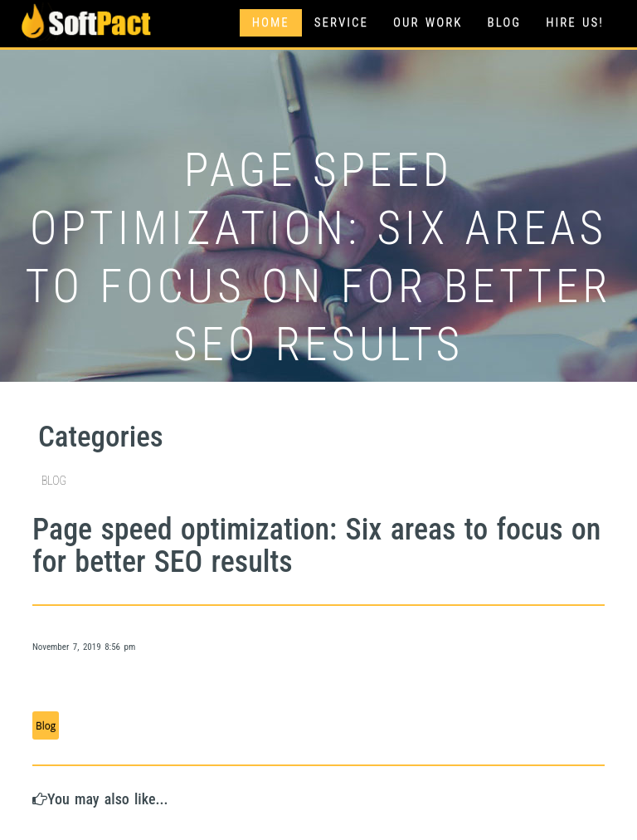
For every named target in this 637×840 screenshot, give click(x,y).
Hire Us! (575, 22)
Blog (504, 22)
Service (341, 22)
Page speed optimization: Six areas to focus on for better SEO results (316, 546)
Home (271, 22)
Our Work (428, 22)
